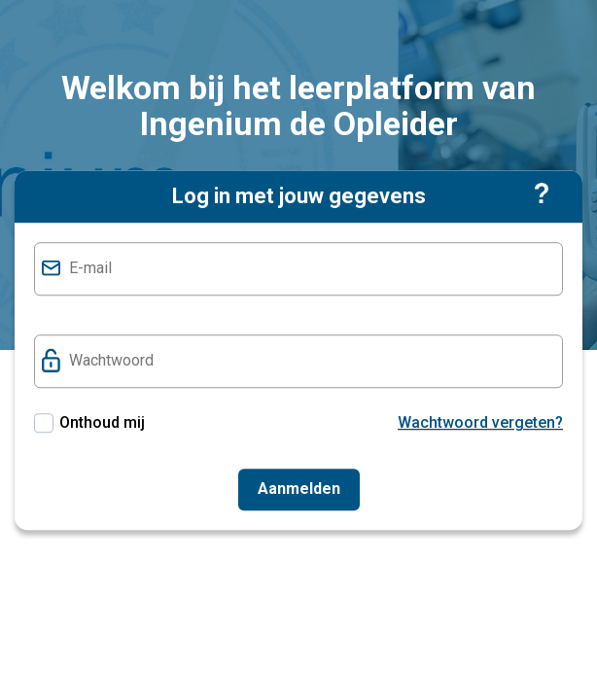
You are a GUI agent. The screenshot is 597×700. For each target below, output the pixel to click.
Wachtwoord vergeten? (480, 422)
